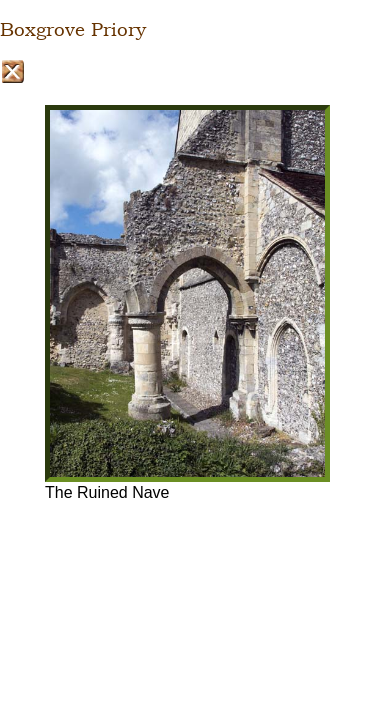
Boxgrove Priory (73, 30)
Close (12, 71)
